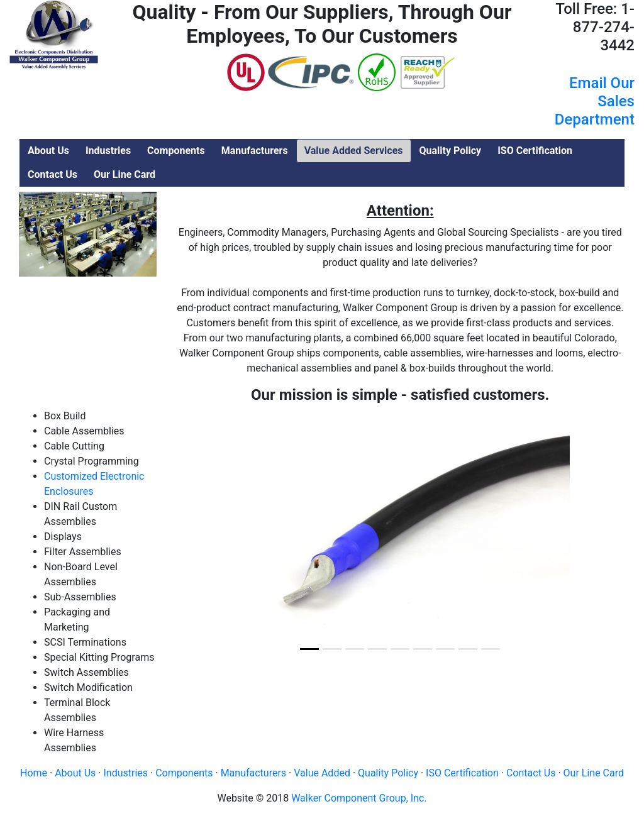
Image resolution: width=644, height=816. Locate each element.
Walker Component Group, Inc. (359, 798)
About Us (75, 773)
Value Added (322, 773)
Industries (125, 773)
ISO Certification (462, 773)
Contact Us (531, 773)
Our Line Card (594, 773)
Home (34, 773)
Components (184, 773)
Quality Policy (388, 773)
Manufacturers (253, 773)
